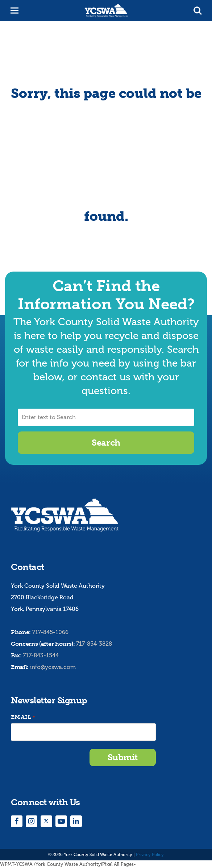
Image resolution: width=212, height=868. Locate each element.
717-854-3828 (94, 644)
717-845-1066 (50, 632)
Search (106, 443)
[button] (198, 11)
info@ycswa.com (53, 667)
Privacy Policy (150, 855)
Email (23, 717)
